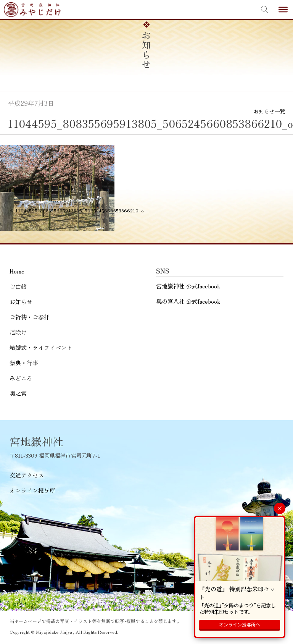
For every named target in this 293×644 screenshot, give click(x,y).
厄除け (18, 332)
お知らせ (21, 302)
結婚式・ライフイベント (41, 347)
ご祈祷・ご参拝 (30, 317)
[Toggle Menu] (283, 10)
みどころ (21, 378)
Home (17, 271)
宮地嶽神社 (32, 10)
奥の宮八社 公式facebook (188, 301)
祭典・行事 (24, 363)
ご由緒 (18, 286)
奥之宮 (18, 393)
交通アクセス (27, 475)
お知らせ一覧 (269, 111)
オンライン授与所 (32, 490)
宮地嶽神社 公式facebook (188, 286)
